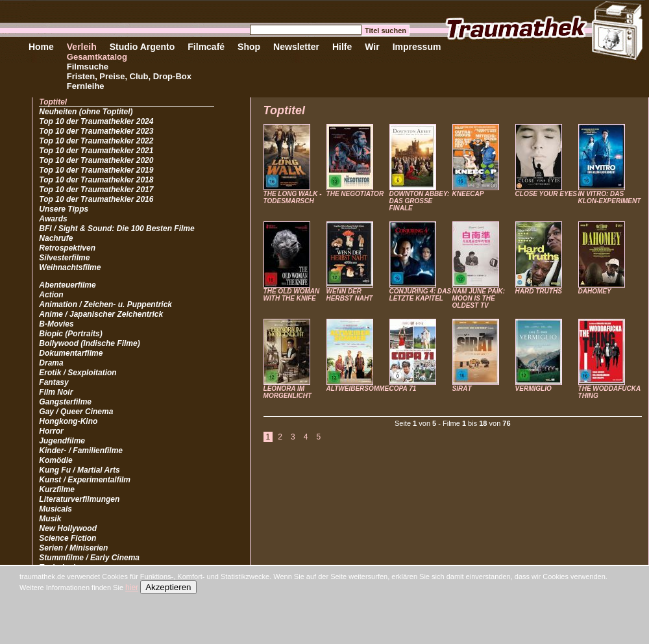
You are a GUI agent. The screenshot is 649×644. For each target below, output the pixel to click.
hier (132, 588)
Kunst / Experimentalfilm (85, 480)
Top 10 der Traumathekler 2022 (96, 141)
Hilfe (342, 47)
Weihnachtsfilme (70, 267)
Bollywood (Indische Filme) (89, 343)
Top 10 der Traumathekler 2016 (96, 199)
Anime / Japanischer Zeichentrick (101, 314)
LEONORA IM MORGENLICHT (288, 392)
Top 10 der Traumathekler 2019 (96, 170)
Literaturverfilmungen (79, 499)
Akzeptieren (168, 587)
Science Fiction (67, 538)
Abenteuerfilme (67, 285)
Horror (51, 431)
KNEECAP (468, 194)
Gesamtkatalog (97, 57)
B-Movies (56, 324)
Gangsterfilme (65, 402)
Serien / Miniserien (73, 548)
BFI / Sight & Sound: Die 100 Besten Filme (116, 229)
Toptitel (53, 102)
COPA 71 (403, 389)
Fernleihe (86, 86)
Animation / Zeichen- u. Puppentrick (105, 304)
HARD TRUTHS (539, 291)
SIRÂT (462, 389)
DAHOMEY (595, 291)
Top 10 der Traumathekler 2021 (96, 151)
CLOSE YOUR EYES (546, 194)
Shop (249, 47)
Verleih (82, 47)
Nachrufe (56, 238)
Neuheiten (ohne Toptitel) (86, 112)
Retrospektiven (67, 248)
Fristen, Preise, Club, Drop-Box (129, 76)
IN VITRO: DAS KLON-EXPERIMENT (610, 197)
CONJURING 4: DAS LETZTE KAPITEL (421, 295)
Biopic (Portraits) (70, 334)
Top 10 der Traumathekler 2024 (96, 121)
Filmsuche (88, 67)
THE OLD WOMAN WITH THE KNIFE (292, 295)
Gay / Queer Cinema (76, 412)
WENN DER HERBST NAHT (350, 295)
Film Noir (56, 392)
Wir (372, 47)
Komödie (55, 460)
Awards (53, 219)
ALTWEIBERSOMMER (360, 389)
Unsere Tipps (64, 209)
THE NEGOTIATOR (355, 194)
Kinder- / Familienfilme (81, 451)
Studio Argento (142, 47)
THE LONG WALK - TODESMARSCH (293, 197)
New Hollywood (68, 528)
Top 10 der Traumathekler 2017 (96, 190)
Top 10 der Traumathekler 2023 (96, 131)
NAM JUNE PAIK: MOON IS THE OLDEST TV (479, 298)
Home (41, 47)
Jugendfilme (62, 441)
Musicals (55, 509)
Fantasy (54, 382)
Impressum (417, 47)
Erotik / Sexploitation (78, 373)
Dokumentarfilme (71, 353)
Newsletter (296, 47)
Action (51, 295)
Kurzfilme (57, 489)
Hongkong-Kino (68, 421)
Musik (50, 519)
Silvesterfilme (64, 258)
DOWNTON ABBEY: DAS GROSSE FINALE (420, 201)
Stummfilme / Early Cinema (89, 558)
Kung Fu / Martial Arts (79, 470)
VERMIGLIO (533, 389)
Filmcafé (206, 47)
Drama (51, 363)
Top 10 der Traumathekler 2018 (96, 180)
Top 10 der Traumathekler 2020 (96, 160)
